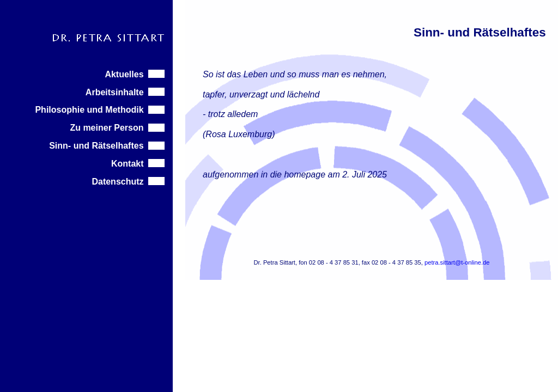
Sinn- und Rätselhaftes (107, 146)
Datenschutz (128, 182)
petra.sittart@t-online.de (457, 262)
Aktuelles (135, 74)
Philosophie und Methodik (100, 110)
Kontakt (138, 164)
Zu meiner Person (117, 128)
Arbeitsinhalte (125, 92)
